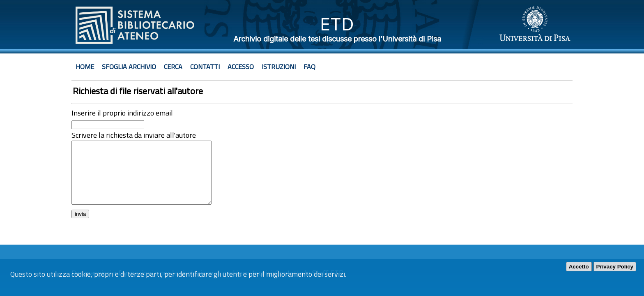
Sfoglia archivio (129, 67)
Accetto (579, 267)
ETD (337, 24)
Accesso (241, 67)
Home (85, 67)
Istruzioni (279, 67)
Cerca (173, 67)
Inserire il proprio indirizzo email (122, 113)
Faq (309, 67)
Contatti (205, 67)
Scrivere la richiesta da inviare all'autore (134, 135)
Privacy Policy (615, 267)
